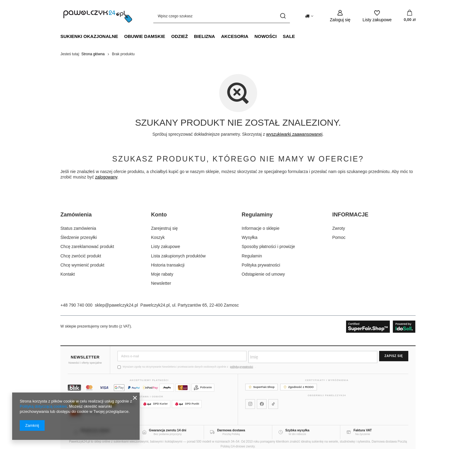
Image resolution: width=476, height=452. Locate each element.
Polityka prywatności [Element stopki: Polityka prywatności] (261, 265)
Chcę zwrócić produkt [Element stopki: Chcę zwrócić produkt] (81, 256)
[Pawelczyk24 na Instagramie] (250, 404)
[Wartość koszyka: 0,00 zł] (410, 16)
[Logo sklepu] (98, 16)
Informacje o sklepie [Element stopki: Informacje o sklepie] (261, 228)
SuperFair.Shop (262, 387)
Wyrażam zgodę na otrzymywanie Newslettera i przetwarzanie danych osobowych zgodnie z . (187, 367)
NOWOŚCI (265, 36)
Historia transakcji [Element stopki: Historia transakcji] (168, 265)
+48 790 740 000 (76, 305)
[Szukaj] (283, 16)
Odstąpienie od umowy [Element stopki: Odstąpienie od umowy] (263, 274)
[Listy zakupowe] (377, 16)
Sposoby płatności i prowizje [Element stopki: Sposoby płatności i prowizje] (268, 246)
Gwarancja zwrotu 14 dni (168, 430)
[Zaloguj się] (340, 16)
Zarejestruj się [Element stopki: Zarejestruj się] (165, 228)
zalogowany (106, 177)
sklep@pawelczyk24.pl (117, 305)
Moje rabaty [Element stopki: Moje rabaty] (162, 274)
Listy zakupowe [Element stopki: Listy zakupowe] (166, 246)
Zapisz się (394, 356)
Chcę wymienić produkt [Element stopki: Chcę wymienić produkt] (82, 265)
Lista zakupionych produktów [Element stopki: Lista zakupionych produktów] (178, 256)
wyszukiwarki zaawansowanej (294, 134)
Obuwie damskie (145, 36)
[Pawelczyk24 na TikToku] (273, 404)
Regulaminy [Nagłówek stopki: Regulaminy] (257, 215)
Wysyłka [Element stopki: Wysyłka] (250, 237)
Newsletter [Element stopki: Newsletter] (161, 283)
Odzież (180, 36)
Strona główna (93, 54)
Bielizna (204, 36)
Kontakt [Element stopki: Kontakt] (68, 274)
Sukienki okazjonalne (89, 36)
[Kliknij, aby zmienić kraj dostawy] (309, 16)
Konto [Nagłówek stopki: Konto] (159, 215)
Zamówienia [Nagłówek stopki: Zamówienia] (76, 215)
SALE (289, 36)
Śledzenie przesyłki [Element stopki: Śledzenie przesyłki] (79, 237)
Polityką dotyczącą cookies (43, 406)
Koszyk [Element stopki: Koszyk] (158, 237)
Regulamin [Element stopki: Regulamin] (252, 256)
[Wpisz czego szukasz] (222, 16)
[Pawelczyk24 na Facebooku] (262, 404)
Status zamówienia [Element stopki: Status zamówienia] (78, 228)
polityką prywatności (242, 367)
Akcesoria (235, 36)
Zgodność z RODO (299, 387)
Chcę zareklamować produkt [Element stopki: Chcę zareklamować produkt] (87, 246)
